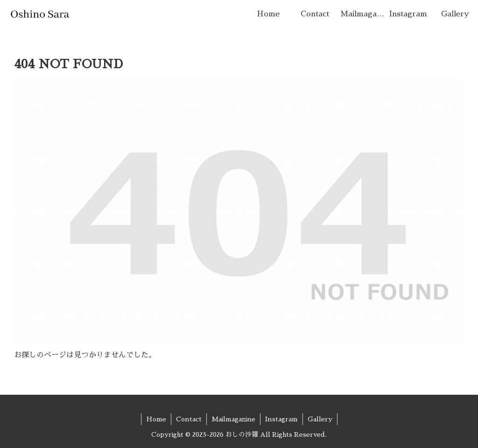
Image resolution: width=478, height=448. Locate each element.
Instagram (281, 419)
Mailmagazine (233, 419)
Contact (189, 419)
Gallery (320, 419)
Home (156, 419)
